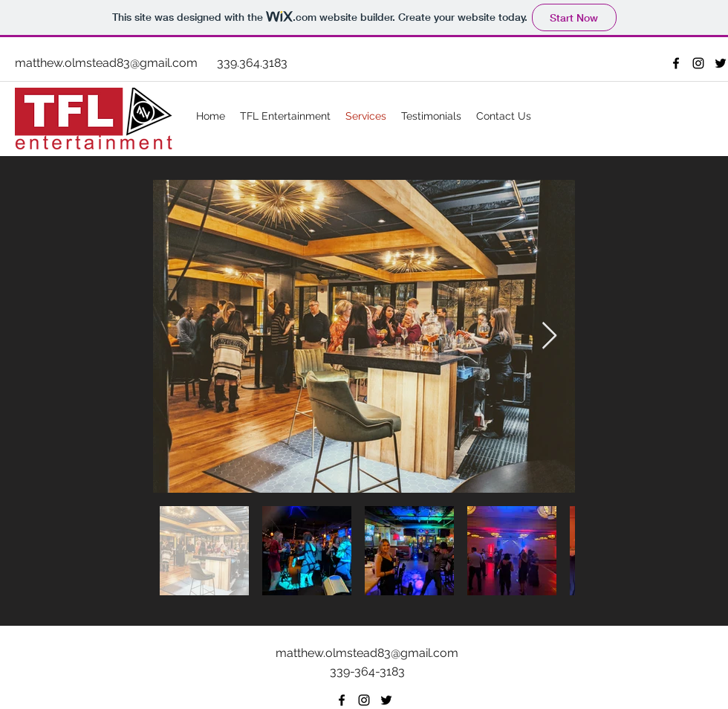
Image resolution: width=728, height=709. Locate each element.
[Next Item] (549, 336)
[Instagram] (698, 63)
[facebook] (676, 63)
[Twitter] (721, 63)
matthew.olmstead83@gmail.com (106, 63)
